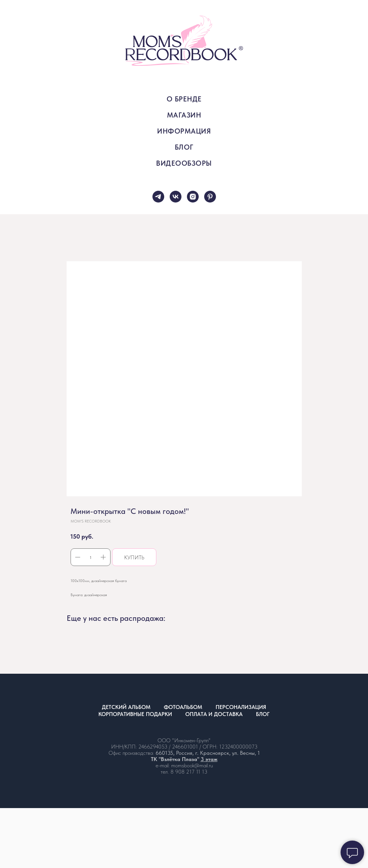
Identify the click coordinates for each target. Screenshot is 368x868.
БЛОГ (184, 147)
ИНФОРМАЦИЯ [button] (184, 131)
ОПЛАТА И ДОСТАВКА (214, 714)
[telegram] (158, 197)
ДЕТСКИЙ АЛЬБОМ (126, 707)
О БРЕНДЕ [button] (184, 99)
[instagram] (193, 197)
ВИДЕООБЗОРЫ (184, 163)
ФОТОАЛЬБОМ (183, 707)
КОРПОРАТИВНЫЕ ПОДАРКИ (135, 714)
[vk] (176, 197)
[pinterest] (210, 197)
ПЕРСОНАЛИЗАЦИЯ (241, 707)
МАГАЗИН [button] (184, 115)
